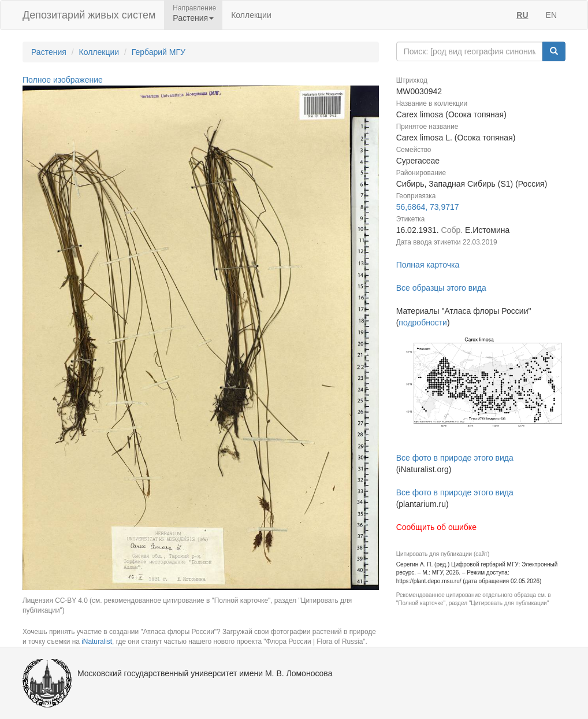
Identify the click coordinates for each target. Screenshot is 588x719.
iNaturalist (97, 642)
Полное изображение (63, 80)
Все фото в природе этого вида (455, 458)
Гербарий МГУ (159, 52)
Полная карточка (428, 265)
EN (551, 15)
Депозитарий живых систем (89, 15)
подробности (423, 323)
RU (522, 15)
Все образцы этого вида (441, 288)
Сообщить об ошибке (436, 527)
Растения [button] (193, 18)
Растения (49, 52)
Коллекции (251, 15)
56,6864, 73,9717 (428, 207)
